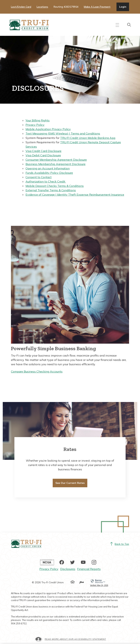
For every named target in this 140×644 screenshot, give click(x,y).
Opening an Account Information (48, 169)
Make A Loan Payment (97, 7)
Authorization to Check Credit (46, 182)
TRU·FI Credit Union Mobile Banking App (88, 138)
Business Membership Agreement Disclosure (56, 164)
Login (124, 7)
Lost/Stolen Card (21, 7)
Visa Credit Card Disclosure (43, 151)
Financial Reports (89, 570)
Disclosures (68, 570)
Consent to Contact (39, 177)
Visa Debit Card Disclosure (43, 156)
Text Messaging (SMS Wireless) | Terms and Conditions (63, 134)
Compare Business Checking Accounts (37, 372)
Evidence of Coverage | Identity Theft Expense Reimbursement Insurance (75, 195)
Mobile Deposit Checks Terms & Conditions (55, 186)
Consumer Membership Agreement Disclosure (56, 160)
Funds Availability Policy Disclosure (49, 173)
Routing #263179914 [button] (66, 7)
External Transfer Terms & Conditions (51, 191)
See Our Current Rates (70, 483)
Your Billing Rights (38, 121)
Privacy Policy (35, 125)
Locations (42, 7)
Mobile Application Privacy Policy (48, 129)
